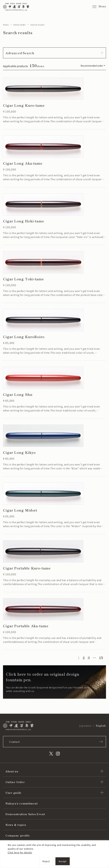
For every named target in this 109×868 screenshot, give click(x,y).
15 (101, 658)
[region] (54, 854)
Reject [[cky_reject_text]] (46, 861)
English (101, 726)
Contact (14, 742)
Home (6, 25)
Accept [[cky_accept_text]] (63, 861)
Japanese (85, 726)
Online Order (20, 25)
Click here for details (20, 852)
